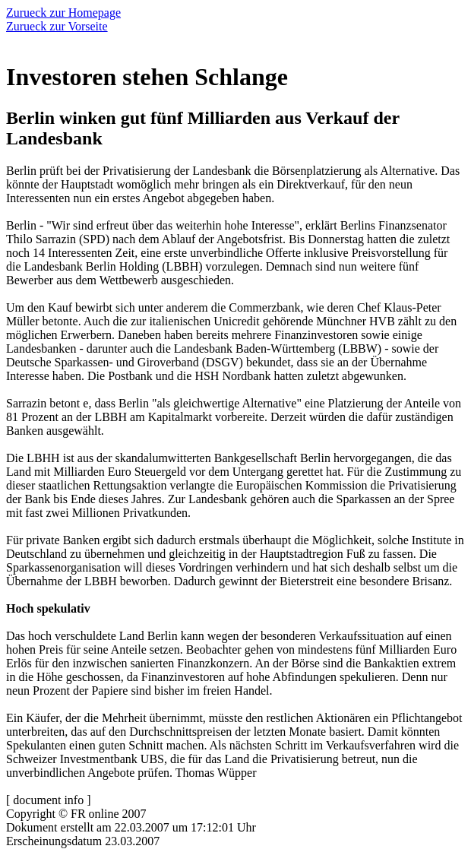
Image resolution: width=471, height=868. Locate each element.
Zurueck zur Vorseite (57, 26)
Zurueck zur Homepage (63, 13)
